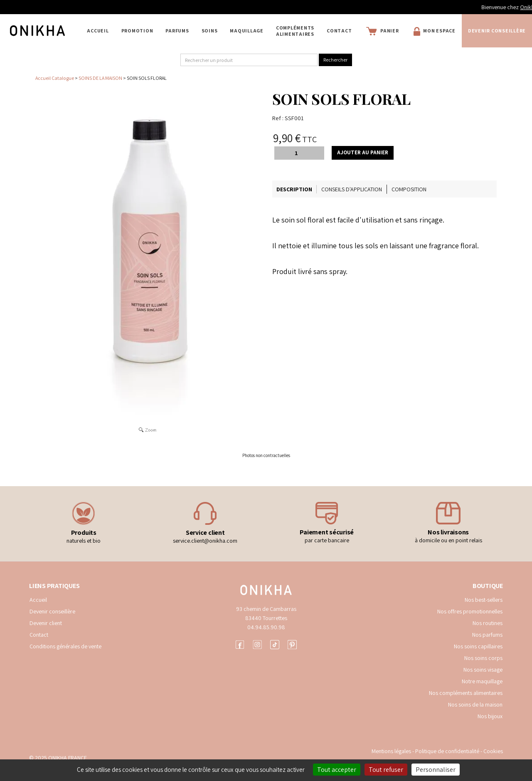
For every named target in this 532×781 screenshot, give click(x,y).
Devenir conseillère (497, 31)
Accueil (98, 31)
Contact (339, 31)
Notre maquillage (482, 681)
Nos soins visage (483, 670)
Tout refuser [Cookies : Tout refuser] (386, 770)
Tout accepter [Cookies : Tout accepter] (337, 770)
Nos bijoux (490, 716)
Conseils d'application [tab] (352, 189)
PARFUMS (177, 31)
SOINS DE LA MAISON (100, 78)
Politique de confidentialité (448, 751)
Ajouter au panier (363, 152)
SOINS (210, 31)
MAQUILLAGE (247, 31)
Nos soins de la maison (475, 704)
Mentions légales (391, 751)
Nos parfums (487, 635)
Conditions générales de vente (65, 646)
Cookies (493, 751)
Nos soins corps (483, 658)
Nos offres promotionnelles (470, 611)
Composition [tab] (409, 189)
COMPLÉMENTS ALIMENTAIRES (295, 31)
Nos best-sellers (484, 600)
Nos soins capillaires (478, 646)
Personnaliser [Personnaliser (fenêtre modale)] (436, 770)
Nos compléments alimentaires (466, 693)
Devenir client (46, 623)
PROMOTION (137, 31)
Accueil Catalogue (55, 78)
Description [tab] (294, 189)
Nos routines (488, 623)
